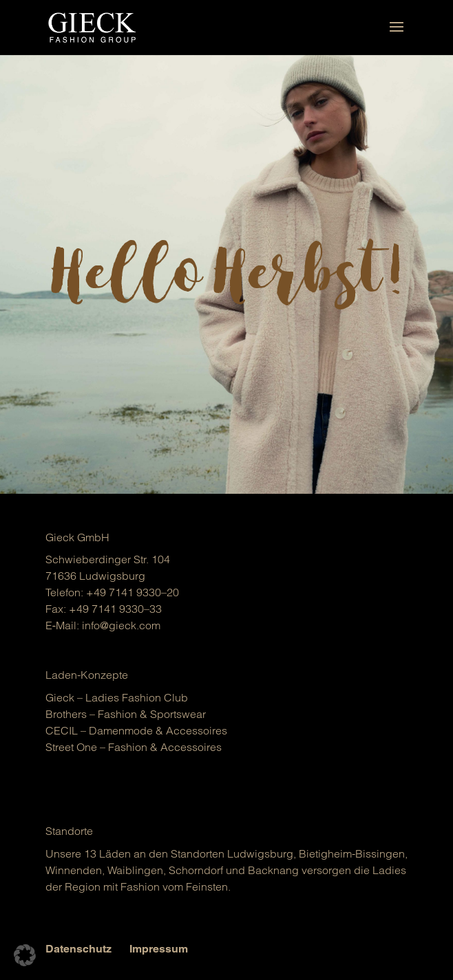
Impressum (159, 949)
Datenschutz (78, 949)
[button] (25, 955)
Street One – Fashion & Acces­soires (134, 747)
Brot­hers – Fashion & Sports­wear (126, 714)
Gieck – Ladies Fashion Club (117, 697)
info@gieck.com (121, 625)
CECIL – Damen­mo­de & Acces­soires (136, 730)
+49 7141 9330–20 (133, 592)
